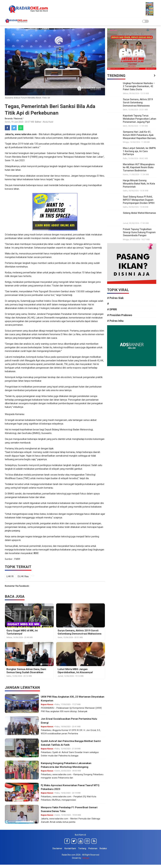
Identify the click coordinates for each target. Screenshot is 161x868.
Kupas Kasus (40, 22)
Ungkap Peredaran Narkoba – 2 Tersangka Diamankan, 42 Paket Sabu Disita (139, 86)
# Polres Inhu (117, 321)
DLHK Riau (24, 577)
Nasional (55, 22)
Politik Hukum (98, 22)
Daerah (67, 22)
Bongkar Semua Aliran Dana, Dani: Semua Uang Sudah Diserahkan (26, 671)
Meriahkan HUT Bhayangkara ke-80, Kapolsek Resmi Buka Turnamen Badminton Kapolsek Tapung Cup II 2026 (139, 169)
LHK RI (10, 577)
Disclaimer (58, 849)
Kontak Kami (70, 849)
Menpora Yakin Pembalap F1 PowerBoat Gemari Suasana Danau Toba (70, 810)
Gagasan (33, 29)
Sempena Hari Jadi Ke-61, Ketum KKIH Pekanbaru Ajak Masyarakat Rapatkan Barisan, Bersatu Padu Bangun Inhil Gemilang (140, 138)
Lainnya (45, 29)
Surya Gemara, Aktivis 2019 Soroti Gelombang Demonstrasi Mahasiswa (78, 632)
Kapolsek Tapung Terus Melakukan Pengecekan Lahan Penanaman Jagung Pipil (140, 119)
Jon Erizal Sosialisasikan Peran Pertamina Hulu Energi (70, 721)
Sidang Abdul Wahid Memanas (139, 213)
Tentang (82, 849)
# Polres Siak (117, 298)
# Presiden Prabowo (121, 315)
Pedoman (93, 849)
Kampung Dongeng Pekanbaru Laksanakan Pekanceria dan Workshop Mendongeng (67, 765)
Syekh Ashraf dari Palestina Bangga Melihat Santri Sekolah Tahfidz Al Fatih (72, 743)
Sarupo (86, 858)
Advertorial (132, 22)
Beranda (9, 119)
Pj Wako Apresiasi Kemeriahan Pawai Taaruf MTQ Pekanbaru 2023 (71, 788)
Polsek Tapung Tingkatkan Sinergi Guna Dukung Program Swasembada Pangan (139, 232)
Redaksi (103, 849)
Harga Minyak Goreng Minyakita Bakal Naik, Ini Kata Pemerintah (139, 184)
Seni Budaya (81, 22)
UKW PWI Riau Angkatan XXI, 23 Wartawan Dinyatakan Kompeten (67, 699)
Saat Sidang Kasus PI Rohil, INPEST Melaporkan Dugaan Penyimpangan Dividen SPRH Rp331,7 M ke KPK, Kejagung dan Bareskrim (139, 203)
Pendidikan (115, 22)
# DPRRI (114, 310)
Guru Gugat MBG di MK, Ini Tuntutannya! (29, 631)
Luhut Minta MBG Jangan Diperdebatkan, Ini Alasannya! (80, 671)
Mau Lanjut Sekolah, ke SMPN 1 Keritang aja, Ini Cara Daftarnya (139, 151)
